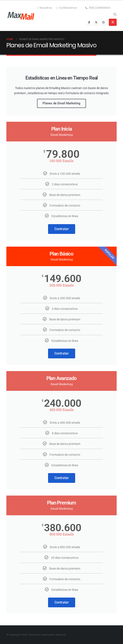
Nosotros (45, 8)
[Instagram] (104, 22)
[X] (96, 22)
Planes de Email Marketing (61, 103)
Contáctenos (67, 8)
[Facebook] (89, 22)
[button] (115, 14)
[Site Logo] (21, 16)
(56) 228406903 (98, 8)
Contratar (62, 229)
